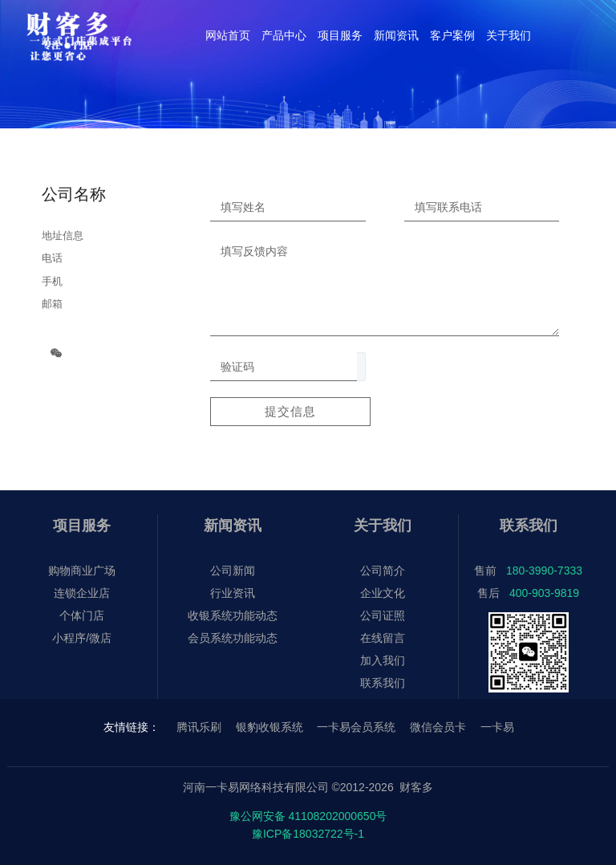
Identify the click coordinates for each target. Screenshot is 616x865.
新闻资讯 (233, 526)
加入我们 (383, 660)
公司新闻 (233, 571)
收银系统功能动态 (233, 615)
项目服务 (82, 526)
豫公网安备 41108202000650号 (308, 816)
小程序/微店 (82, 638)
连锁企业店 (82, 593)
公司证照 (383, 615)
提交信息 (290, 411)
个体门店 (82, 615)
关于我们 (383, 526)
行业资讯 (233, 593)
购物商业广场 (82, 571)
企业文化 (383, 593)
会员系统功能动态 (233, 638)
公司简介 (383, 571)
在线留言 (383, 638)
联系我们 (383, 683)
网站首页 (228, 35)
